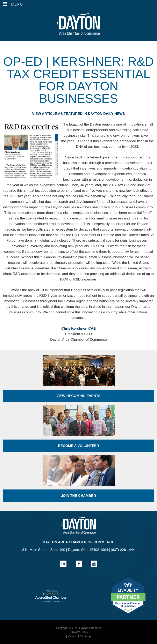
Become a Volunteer (79, 446)
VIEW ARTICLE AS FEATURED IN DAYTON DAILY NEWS (78, 114)
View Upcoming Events (78, 396)
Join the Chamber (78, 496)
